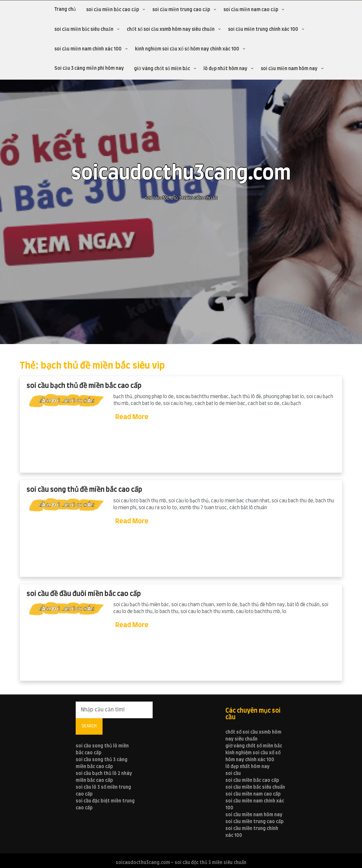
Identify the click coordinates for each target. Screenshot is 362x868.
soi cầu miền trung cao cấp (181, 10)
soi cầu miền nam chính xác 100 (88, 49)
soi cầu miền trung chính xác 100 (263, 29)
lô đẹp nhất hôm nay (225, 69)
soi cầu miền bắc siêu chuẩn (84, 29)
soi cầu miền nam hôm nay (289, 69)
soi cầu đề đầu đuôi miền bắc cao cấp (84, 594)
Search (89, 726)
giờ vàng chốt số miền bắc (162, 69)
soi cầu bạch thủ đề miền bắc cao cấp (84, 386)
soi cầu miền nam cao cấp (251, 10)
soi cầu (233, 774)
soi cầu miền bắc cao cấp (113, 10)
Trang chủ (65, 10)
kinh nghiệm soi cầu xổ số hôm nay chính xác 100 (187, 49)
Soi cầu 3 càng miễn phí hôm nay (89, 68)
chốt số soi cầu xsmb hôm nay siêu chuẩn (171, 29)
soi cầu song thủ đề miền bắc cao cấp (84, 490)
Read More (132, 417)
